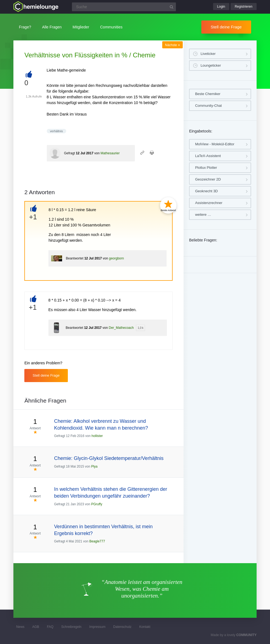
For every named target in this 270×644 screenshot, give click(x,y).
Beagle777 (97, 541)
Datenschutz (122, 627)
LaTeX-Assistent (208, 156)
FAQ (50, 627)
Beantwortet (75, 258)
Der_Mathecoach (121, 328)
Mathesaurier (110, 153)
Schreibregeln (71, 627)
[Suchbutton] (172, 7)
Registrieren (244, 7)
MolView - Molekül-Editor (215, 144)
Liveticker (208, 54)
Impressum (97, 627)
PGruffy (97, 504)
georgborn (116, 258)
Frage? (25, 27)
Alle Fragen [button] (52, 27)
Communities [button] (111, 27)
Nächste (172, 45)
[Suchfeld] (124, 7)
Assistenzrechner (209, 203)
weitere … (203, 215)
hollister (97, 436)
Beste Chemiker (208, 94)
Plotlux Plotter (206, 168)
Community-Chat (208, 106)
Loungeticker (211, 65)
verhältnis (56, 131)
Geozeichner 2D (208, 179)
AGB (36, 627)
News (20, 627)
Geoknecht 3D (206, 191)
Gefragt (69, 153)
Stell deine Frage (226, 27)
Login (221, 7)
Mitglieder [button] (81, 27)
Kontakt (145, 627)
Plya (94, 466)
